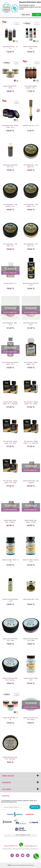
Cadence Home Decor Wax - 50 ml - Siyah (10, 640)
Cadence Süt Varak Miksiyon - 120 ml (10, 600)
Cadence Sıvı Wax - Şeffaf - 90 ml (31, 679)
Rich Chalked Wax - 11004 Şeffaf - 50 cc (31, 166)
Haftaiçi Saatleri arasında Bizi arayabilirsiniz (21, 849)
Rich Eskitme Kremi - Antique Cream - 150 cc (10, 127)
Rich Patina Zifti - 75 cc (10, 284)
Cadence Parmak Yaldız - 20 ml (10, 719)
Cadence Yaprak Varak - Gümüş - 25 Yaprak (31, 521)
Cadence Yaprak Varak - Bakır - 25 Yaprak (10, 521)
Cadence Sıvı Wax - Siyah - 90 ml (10, 561)
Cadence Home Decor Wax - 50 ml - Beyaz (31, 719)
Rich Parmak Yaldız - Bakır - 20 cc (10, 324)
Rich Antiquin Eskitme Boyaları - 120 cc (31, 87)
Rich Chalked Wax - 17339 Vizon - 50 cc (31, 245)
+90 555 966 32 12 (28, 846)
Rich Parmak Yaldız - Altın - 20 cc (31, 324)
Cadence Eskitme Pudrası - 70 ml (31, 48)
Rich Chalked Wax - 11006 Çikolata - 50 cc (31, 206)
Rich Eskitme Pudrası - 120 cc (10, 48)
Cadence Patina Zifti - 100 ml (31, 599)
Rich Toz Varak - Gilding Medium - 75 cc (31, 363)
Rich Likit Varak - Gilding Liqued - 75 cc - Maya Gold (10, 403)
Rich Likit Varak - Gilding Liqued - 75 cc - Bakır (10, 442)
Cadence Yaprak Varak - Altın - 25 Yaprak (31, 482)
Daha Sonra (26, 15)
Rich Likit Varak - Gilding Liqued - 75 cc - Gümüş (31, 403)
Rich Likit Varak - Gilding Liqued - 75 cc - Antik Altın (31, 442)
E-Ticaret (14, 865)
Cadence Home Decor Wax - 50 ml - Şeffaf (31, 640)
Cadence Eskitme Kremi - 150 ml (10, 87)
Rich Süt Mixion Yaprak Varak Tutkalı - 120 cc (10, 363)
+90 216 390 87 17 (11, 846)
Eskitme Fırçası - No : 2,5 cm (31, 126)
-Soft (9, 865)
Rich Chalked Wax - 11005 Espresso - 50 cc (10, 206)
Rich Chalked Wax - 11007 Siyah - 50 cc (10, 245)
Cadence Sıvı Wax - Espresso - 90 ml (31, 561)
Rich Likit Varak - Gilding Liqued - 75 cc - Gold (10, 482)
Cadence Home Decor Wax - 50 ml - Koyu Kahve (10, 758)
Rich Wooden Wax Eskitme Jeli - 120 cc (10, 166)
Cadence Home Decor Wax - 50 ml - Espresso (10, 679)
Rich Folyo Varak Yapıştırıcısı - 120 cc (31, 284)
